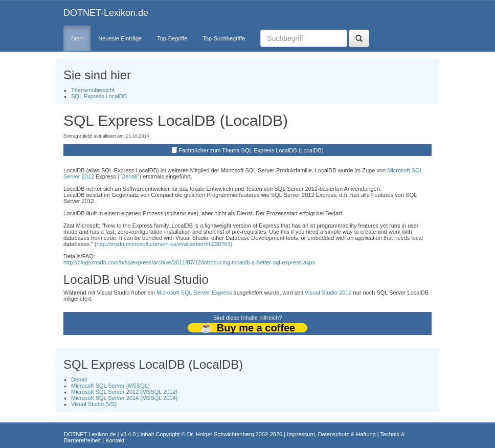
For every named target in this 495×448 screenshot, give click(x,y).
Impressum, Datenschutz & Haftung (331, 434)
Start (77, 38)
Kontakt (115, 440)
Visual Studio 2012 (328, 293)
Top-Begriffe (172, 38)
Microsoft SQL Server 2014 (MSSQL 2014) (124, 398)
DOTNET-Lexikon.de (106, 13)
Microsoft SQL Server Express (194, 293)
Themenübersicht (93, 90)
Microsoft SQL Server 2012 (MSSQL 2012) (124, 392)
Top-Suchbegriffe (224, 38)
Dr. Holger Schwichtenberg (221, 434)
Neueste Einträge (120, 38)
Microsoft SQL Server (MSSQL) (110, 386)
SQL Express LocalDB (99, 96)
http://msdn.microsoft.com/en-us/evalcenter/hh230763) (164, 244)
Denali (129, 176)
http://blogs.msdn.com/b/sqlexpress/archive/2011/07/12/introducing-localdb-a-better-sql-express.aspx (189, 262)
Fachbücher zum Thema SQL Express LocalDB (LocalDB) (251, 150)
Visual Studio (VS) (94, 404)
